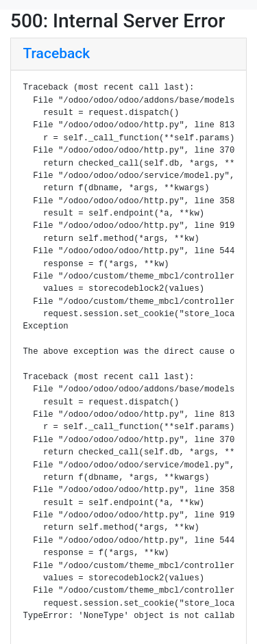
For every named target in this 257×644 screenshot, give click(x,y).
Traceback (57, 53)
